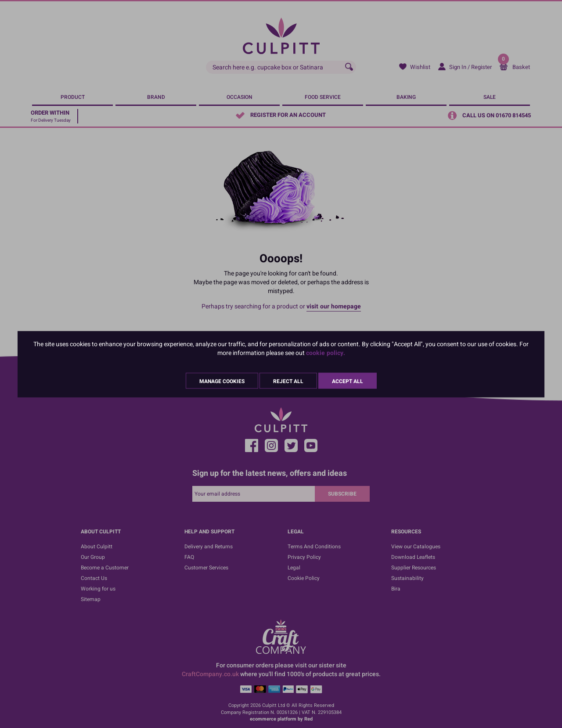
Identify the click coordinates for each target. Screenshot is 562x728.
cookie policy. (326, 353)
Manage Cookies (222, 381)
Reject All (288, 381)
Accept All (348, 381)
